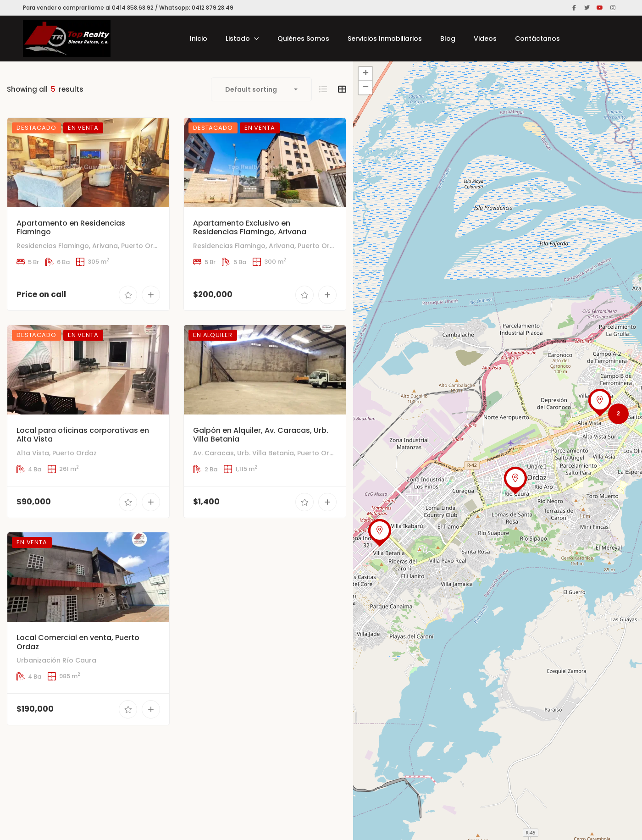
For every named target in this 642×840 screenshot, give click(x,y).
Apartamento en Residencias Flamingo (71, 227)
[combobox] (261, 89)
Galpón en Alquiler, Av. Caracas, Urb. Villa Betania (261, 461)
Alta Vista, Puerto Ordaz (57, 467)
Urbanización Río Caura (56, 702)
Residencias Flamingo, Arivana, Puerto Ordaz (91, 246)
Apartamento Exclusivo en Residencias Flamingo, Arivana (250, 227)
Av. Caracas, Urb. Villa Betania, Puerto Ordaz (267, 479)
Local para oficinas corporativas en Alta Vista (83, 449)
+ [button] (366, 74)
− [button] (366, 88)
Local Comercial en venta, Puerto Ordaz (78, 683)
